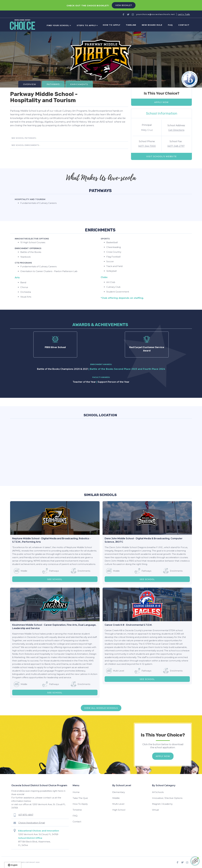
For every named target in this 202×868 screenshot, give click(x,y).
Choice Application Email (32, 823)
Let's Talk (184, 14)
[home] (22, 25)
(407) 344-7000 (147, 146)
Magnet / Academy (162, 804)
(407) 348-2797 (176, 146)
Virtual (155, 810)
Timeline (131, 25)
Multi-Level (118, 804)
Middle (116, 798)
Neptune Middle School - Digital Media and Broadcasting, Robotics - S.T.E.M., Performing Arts (51, 540)
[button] (58, 25)
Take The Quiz (80, 798)
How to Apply (112, 25)
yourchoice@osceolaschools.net (156, 14)
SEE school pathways (24, 138)
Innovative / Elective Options (167, 798)
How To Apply (80, 804)
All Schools (158, 792)
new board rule (152, 25)
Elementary (119, 792)
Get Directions (176, 130)
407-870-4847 (26, 815)
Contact (184, 25)
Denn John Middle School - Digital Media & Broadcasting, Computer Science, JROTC (144, 540)
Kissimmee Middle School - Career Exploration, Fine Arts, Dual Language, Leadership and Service (54, 627)
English (13, 865)
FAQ (170, 25)
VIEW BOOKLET (124, 5)
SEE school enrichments (25, 145)
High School (119, 810)
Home (76, 792)
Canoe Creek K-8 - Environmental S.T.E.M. (128, 625)
